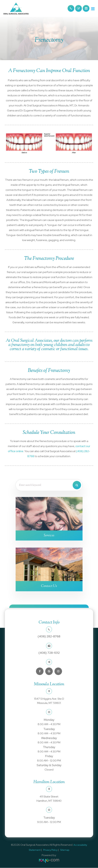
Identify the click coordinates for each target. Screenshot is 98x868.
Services (49, 536)
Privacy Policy (50, 850)
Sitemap (65, 850)
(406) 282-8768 (49, 636)
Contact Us (49, 586)
